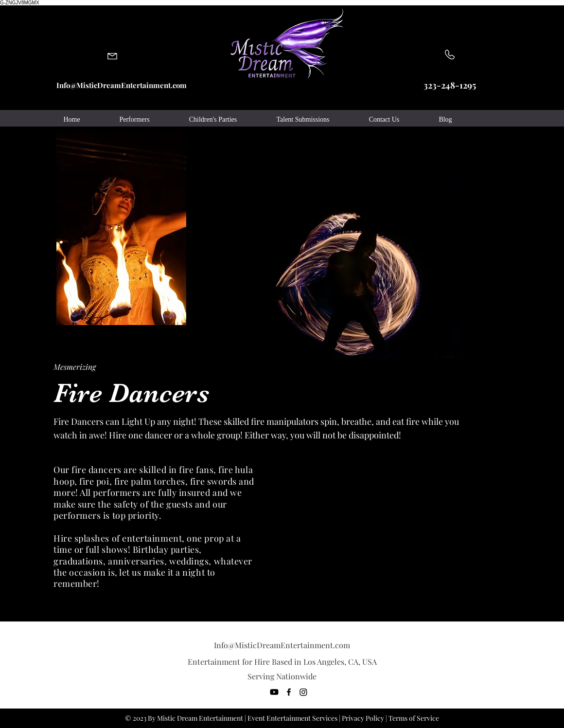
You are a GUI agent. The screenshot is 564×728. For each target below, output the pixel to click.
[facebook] (289, 692)
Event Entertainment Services (292, 718)
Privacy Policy (363, 718)
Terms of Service (414, 718)
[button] (134, 120)
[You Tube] (274, 692)
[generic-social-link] (303, 692)
